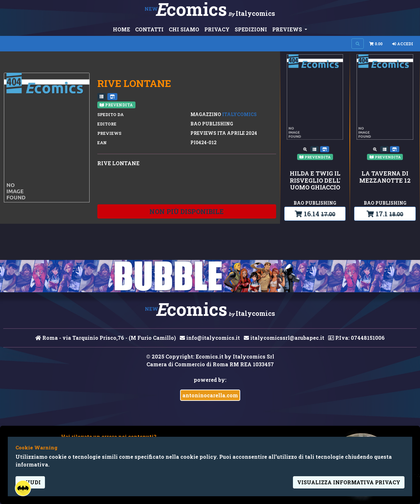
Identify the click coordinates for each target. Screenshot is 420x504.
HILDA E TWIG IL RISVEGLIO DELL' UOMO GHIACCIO (315, 181)
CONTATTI (149, 29)
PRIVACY (217, 29)
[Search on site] (358, 44)
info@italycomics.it (210, 338)
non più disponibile (187, 211)
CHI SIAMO (184, 29)
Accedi (403, 44)
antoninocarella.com (210, 395)
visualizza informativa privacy (349, 482)
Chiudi (30, 482)
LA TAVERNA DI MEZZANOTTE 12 (385, 177)
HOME (121, 29)
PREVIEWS (288, 29)
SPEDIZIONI (251, 29)
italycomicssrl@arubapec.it (284, 338)
